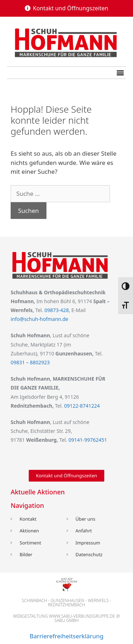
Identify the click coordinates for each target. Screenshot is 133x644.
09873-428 (57, 310)
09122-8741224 (82, 406)
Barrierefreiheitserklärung (66, 636)
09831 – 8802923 (30, 362)
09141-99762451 (88, 440)
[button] (67, 8)
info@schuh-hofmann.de (39, 319)
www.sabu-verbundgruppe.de (82, 616)
